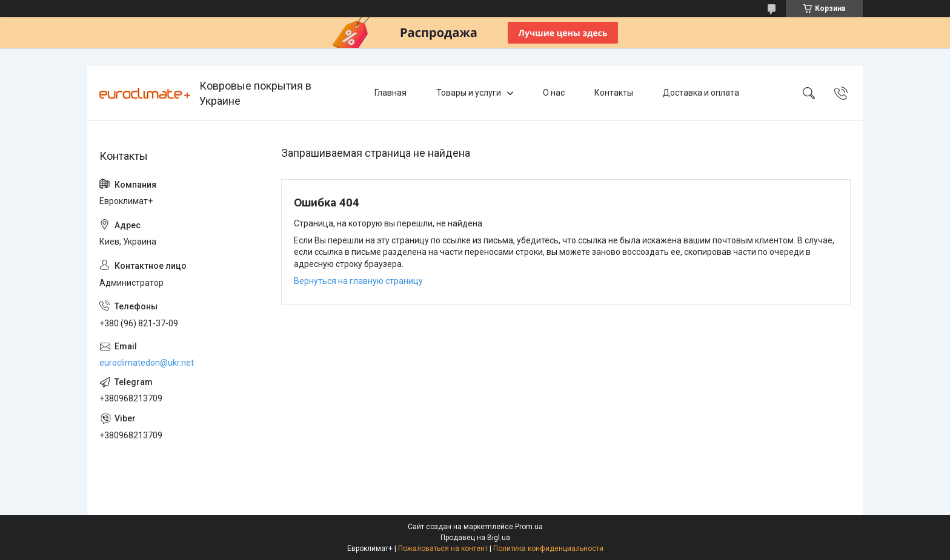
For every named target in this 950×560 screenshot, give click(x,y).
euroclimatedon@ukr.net (147, 363)
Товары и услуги (469, 93)
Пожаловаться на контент (443, 548)
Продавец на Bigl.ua (475, 538)
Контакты (614, 93)
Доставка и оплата (701, 93)
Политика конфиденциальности (548, 548)
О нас (554, 93)
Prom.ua (529, 527)
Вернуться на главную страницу (358, 281)
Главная (390, 93)
